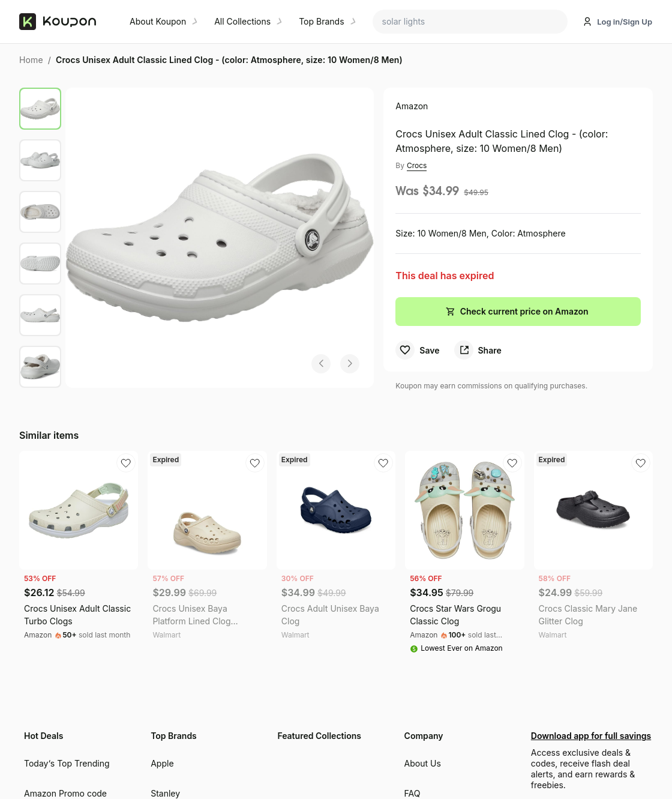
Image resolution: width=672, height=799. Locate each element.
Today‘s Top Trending (67, 763)
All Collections (242, 21)
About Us (423, 763)
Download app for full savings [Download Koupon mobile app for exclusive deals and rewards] (589, 736)
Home (31, 60)
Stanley (165, 793)
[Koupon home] (67, 22)
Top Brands (321, 21)
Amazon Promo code (65, 793)
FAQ (412, 793)
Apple (162, 763)
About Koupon (158, 21)
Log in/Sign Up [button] (625, 22)
